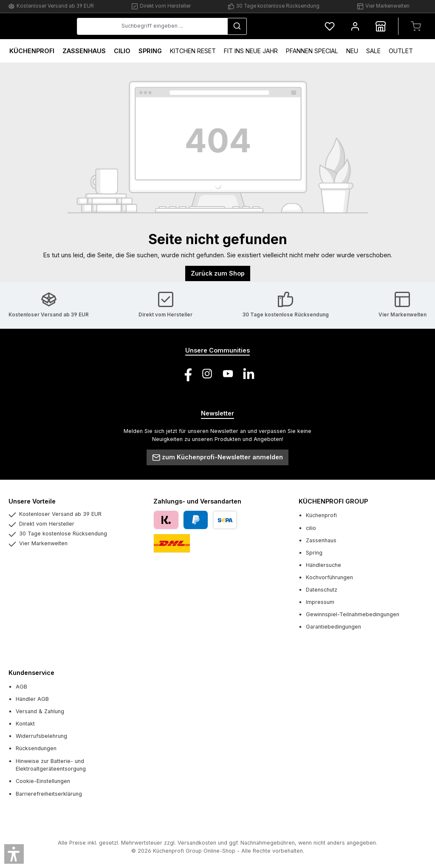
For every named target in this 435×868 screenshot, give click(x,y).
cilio (311, 528)
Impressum (320, 602)
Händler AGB (32, 699)
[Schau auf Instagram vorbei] (207, 374)
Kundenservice (31, 673)
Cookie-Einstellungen (43, 781)
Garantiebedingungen (333, 627)
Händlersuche (323, 565)
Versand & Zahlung (40, 711)
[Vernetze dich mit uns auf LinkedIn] (249, 374)
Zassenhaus (321, 540)
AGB (21, 687)
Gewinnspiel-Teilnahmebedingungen (353, 614)
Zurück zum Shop (218, 273)
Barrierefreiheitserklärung (49, 794)
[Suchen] (288, 26)
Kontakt (25, 724)
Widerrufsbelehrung (41, 736)
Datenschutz (322, 590)
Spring (314, 553)
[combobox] (216, 26)
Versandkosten (197, 843)
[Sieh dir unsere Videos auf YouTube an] (228, 374)
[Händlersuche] (381, 26)
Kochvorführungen (329, 577)
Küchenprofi (321, 515)
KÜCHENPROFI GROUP (333, 501)
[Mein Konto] (355, 26)
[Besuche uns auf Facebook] (186, 374)
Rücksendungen (36, 748)
